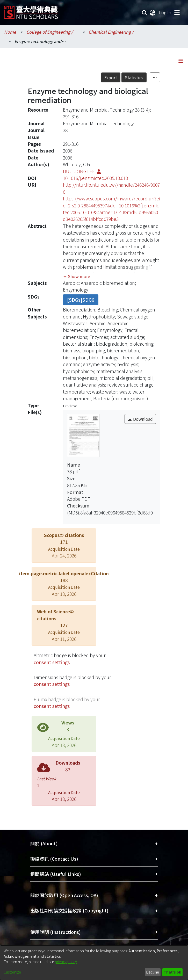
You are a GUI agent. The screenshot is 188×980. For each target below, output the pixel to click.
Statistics (134, 77)
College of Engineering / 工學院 (52, 32)
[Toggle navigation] (177, 12)
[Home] (31, 10)
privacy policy (66, 962)
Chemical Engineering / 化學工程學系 (114, 32)
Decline (153, 972)
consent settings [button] (52, 662)
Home (10, 32)
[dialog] (94, 963)
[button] (77, 276)
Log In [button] (165, 12)
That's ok (172, 972)
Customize (12, 972)
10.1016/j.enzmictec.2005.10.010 (95, 178)
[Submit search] (145, 12)
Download (140, 419)
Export (111, 77)
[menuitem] (153, 12)
